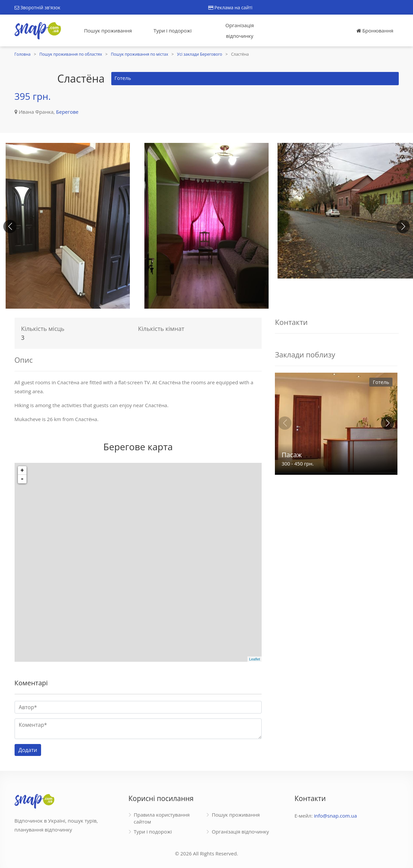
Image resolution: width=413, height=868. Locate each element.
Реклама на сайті (230, 7)
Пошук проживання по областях (71, 54)
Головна (23, 54)
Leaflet (255, 659)
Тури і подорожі (172, 31)
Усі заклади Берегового (200, 54)
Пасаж (292, 455)
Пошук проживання (108, 31)
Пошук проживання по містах (140, 54)
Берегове (67, 112)
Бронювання (375, 31)
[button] (403, 226)
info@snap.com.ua (336, 816)
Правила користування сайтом (162, 818)
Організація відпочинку (240, 31)
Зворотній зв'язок (38, 7)
